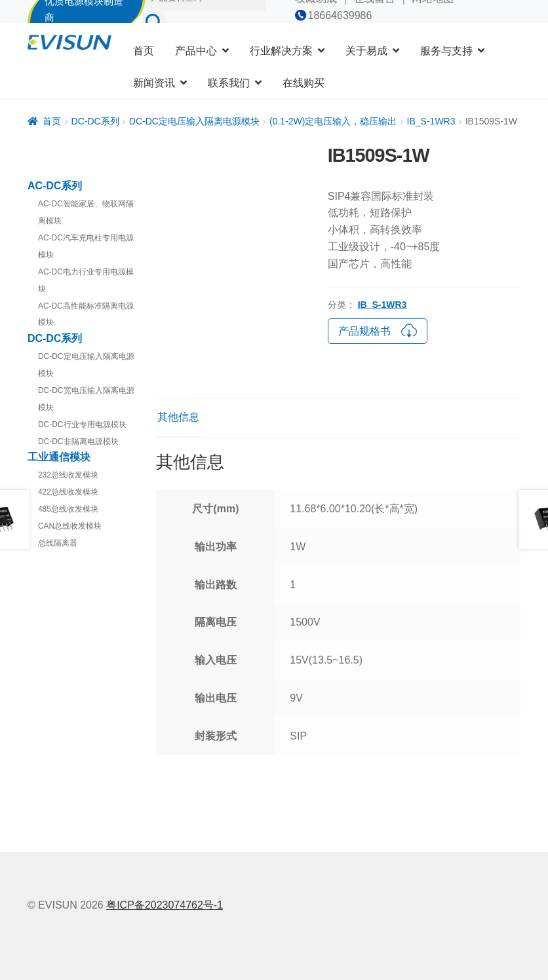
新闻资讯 (154, 83)
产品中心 (196, 51)
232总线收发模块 (68, 475)
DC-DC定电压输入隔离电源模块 (194, 121)
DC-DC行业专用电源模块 (82, 424)
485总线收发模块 (68, 509)
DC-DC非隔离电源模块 (78, 442)
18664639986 (340, 15)
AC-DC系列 (55, 186)
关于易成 (366, 51)
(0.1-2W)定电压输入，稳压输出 (333, 121)
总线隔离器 (58, 543)
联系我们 (229, 83)
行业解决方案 (281, 51)
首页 (144, 51)
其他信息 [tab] (178, 417)
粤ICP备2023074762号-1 (165, 905)
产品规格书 (378, 330)
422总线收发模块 (68, 492)
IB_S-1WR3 (431, 121)
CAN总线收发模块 (70, 526)
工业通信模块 (59, 457)
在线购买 (303, 83)
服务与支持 (446, 51)
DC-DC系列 (95, 121)
